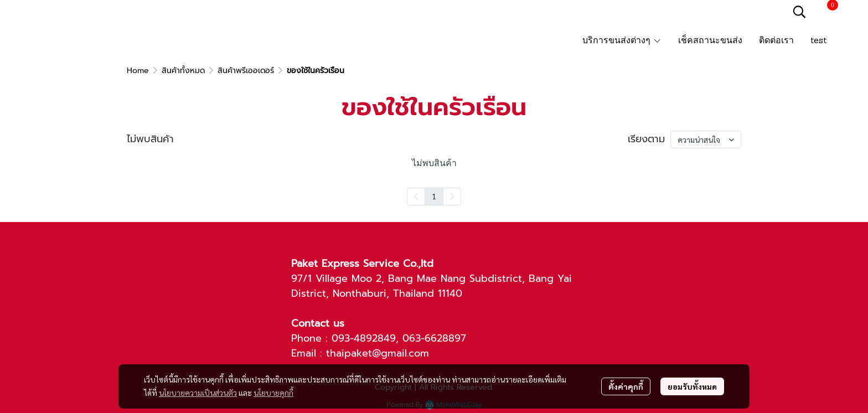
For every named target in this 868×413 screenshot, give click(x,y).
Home (138, 71)
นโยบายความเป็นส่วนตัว (198, 393)
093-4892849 (364, 338)
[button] (799, 12)
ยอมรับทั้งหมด (692, 386)
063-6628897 (434, 338)
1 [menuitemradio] (434, 196)
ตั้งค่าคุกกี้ (626, 386)
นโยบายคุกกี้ (273, 393)
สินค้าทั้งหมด (183, 71)
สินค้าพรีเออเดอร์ (246, 71)
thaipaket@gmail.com (378, 353)
